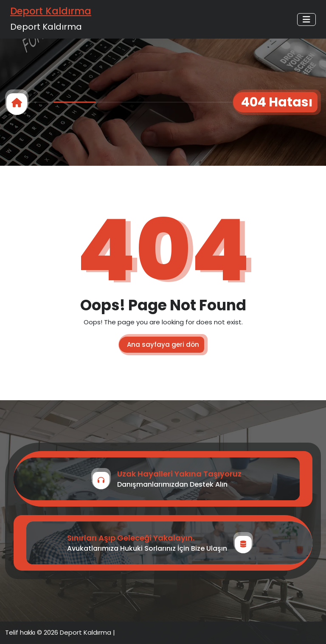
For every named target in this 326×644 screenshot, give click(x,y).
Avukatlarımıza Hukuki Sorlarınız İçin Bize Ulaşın (147, 548)
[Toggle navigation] (306, 20)
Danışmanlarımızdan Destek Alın (172, 484)
